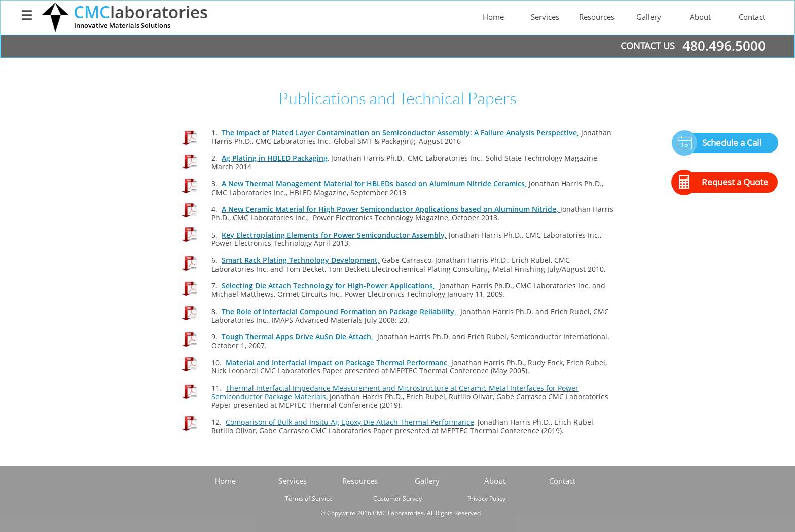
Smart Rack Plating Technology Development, (301, 260)
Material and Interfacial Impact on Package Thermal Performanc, (337, 363)
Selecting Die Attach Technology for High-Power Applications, (327, 286)
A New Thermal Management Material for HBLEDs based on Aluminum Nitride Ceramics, (374, 184)
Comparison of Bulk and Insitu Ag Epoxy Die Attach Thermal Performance (350, 422)
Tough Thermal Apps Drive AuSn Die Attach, (297, 337)
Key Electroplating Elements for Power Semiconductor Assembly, (334, 235)
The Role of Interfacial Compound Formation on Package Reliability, (339, 311)
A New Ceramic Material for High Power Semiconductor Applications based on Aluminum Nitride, (391, 209)
